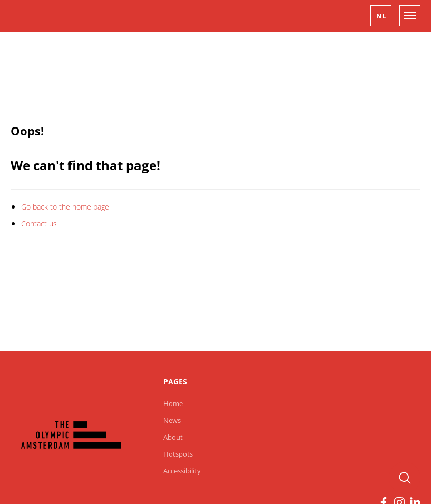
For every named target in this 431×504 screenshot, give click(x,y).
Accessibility (182, 471)
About (173, 437)
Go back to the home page (65, 207)
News (172, 420)
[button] (381, 16)
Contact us (39, 224)
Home (173, 403)
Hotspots (178, 454)
